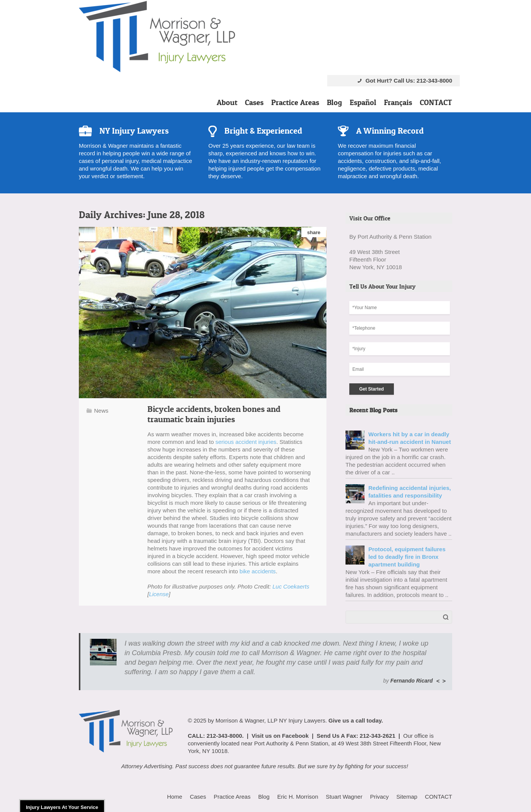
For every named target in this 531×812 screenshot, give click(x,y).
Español (363, 102)
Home (174, 797)
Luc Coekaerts (291, 586)
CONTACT (436, 102)
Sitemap (407, 797)
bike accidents (258, 571)
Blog (334, 102)
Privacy (379, 797)
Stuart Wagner (344, 797)
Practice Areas (295, 102)
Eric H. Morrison (298, 797)
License (159, 594)
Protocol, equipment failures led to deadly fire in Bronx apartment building (407, 557)
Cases (254, 102)
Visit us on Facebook (280, 736)
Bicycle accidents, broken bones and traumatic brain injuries (214, 414)
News (101, 411)
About (227, 102)
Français (398, 102)
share (314, 232)
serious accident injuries (246, 442)
